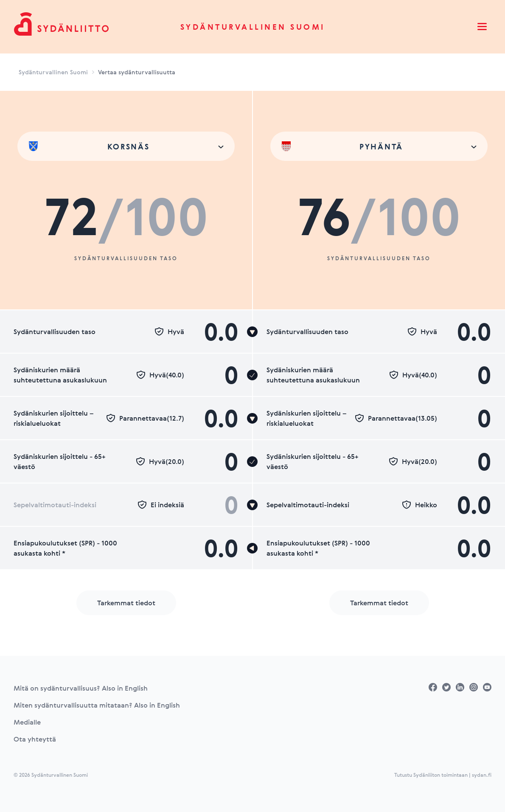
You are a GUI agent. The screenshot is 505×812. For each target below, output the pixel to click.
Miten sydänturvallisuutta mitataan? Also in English (97, 705)
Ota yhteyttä (35, 739)
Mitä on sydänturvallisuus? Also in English (81, 688)
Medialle (27, 722)
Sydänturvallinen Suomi (253, 27)
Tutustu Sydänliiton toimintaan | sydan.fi (443, 775)
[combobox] (126, 146)
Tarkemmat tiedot (126, 603)
